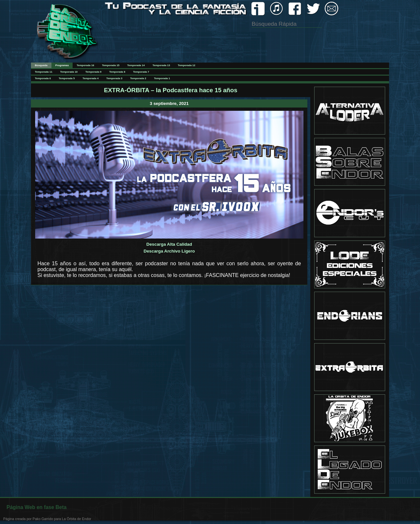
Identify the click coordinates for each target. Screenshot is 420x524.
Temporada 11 (44, 72)
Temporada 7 (141, 72)
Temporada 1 (162, 78)
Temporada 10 (69, 72)
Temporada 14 (136, 65)
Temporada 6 (43, 78)
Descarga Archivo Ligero (169, 251)
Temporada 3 (114, 78)
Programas (62, 65)
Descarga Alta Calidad (169, 244)
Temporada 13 (161, 65)
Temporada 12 (187, 65)
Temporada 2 (138, 78)
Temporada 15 (111, 65)
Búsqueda (41, 65)
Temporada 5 (67, 78)
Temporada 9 (93, 72)
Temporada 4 (90, 78)
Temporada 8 (117, 72)
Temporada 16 (85, 65)
